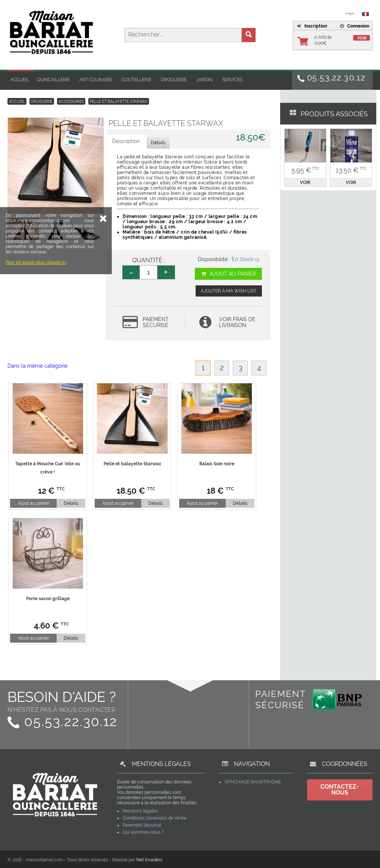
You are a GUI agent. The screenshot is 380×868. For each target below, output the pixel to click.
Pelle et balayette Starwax (119, 102)
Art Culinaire (96, 80)
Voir (362, 38)
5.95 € (305, 170)
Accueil (20, 80)
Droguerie (174, 80)
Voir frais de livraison (237, 322)
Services (232, 80)
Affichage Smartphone (253, 782)
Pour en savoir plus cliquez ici (36, 323)
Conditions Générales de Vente (154, 818)
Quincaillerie (53, 80)
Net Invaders (149, 860)
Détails (71, 503)
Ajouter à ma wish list (229, 291)
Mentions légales (140, 811)
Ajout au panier (228, 274)
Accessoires (71, 102)
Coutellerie (137, 80)
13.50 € (351, 170)
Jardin (204, 80)
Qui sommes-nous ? (143, 832)
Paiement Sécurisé (142, 825)
